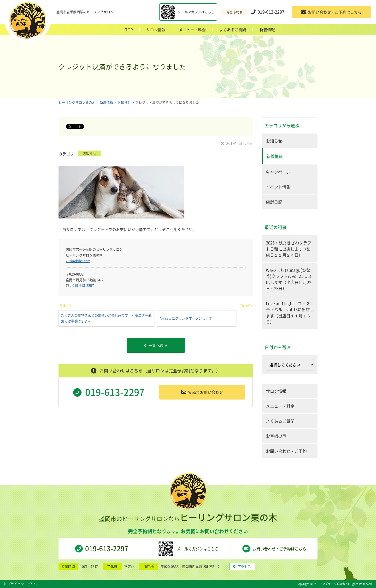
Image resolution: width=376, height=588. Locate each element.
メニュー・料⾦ (192, 30)
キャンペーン (278, 172)
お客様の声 (276, 436)
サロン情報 (156, 30)
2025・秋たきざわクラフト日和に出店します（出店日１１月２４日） (289, 249)
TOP (129, 30)
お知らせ (89, 153)
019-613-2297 (83, 285)
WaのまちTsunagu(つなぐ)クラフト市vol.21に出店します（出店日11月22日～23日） (289, 279)
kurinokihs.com (78, 261)
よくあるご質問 (233, 30)
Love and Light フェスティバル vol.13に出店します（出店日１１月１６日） (290, 313)
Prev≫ (247, 305)
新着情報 (267, 30)
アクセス (242, 566)
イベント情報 (278, 187)
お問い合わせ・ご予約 (286, 451)
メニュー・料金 (280, 406)
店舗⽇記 (274, 202)
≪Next (65, 305)
